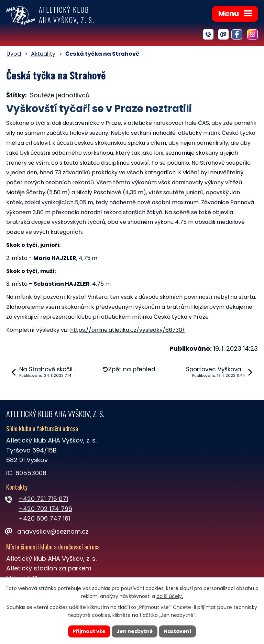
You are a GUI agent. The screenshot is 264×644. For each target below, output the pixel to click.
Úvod (14, 54)
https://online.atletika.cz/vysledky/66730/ (128, 330)
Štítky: (16, 95)
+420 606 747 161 (44, 518)
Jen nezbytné (135, 631)
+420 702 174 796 (45, 509)
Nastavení (177, 631)
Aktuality (43, 54)
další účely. (170, 596)
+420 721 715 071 (43, 499)
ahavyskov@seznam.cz (47, 531)
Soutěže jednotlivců (60, 95)
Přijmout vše (89, 631)
